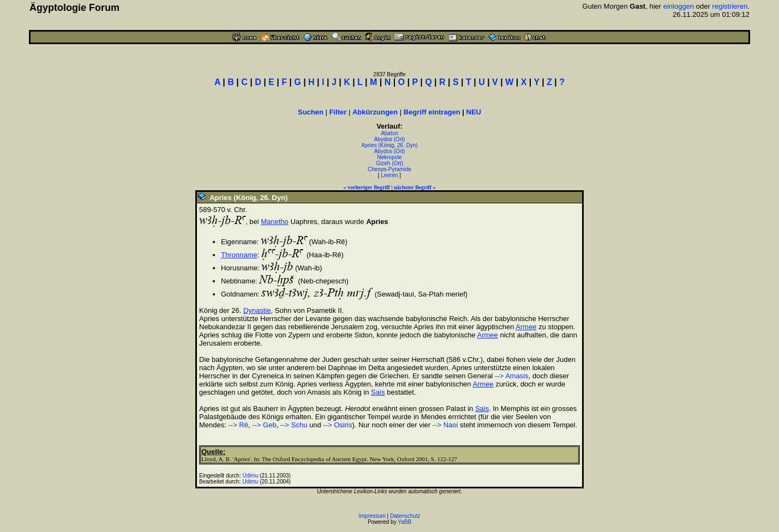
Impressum (372, 516)
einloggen (679, 6)
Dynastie (257, 310)
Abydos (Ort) (390, 139)
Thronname (239, 255)
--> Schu (294, 425)
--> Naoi (445, 425)
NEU (474, 112)
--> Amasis (512, 376)
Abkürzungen (375, 112)
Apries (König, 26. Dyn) (389, 145)
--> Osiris (337, 425)
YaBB (405, 522)
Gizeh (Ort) (389, 163)
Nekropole (389, 157)
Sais (378, 392)
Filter (338, 112)
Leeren (389, 175)
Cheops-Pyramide (389, 169)
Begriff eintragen (432, 112)
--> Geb (264, 425)
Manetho (275, 222)
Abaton (389, 133)
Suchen (311, 112)
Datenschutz (405, 516)
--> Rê (238, 425)
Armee (526, 327)
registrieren (730, 6)
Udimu (251, 476)
